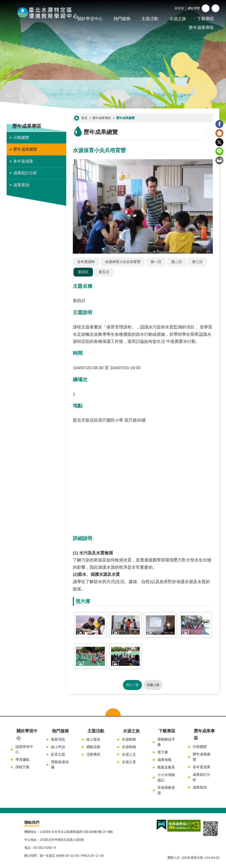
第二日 (177, 262)
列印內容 (209, 133)
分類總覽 (21, 138)
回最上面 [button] (153, 685)
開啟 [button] (216, 8)
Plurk (219, 133)
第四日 (83, 272)
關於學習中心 (27, 735)
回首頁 (179, 8)
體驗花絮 (93, 747)
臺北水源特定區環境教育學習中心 (49, 13)
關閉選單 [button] (113, 712)
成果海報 (164, 760)
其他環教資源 (166, 790)
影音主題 (58, 754)
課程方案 (23, 767)
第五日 (104, 272)
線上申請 (58, 747)
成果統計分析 (25, 173)
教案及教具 (166, 767)
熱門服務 (122, 19)
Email (219, 160)
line (219, 151)
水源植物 (129, 747)
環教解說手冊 (166, 742)
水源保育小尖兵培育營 (123, 262)
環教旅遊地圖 (60, 765)
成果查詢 (21, 185)
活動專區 (93, 754)
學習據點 (23, 759)
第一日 (156, 262)
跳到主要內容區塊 (2, 2)
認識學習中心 (24, 749)
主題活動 (150, 19)
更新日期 (197, 858)
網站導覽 (194, 8)
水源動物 (129, 739)
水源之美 (129, 762)
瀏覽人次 (173, 858)
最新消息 (58, 739)
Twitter (219, 142)
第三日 (197, 262)
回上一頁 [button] (132, 685)
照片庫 (83, 601)
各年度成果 (23, 161)
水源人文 (129, 754)
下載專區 (205, 19)
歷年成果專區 (201, 28)
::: (1, 2)
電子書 (163, 752)
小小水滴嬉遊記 (166, 777)
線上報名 (93, 739)
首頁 (84, 118)
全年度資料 (86, 262)
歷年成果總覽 (25, 149)
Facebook (219, 124)
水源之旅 (178, 19)
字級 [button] (206, 8)
